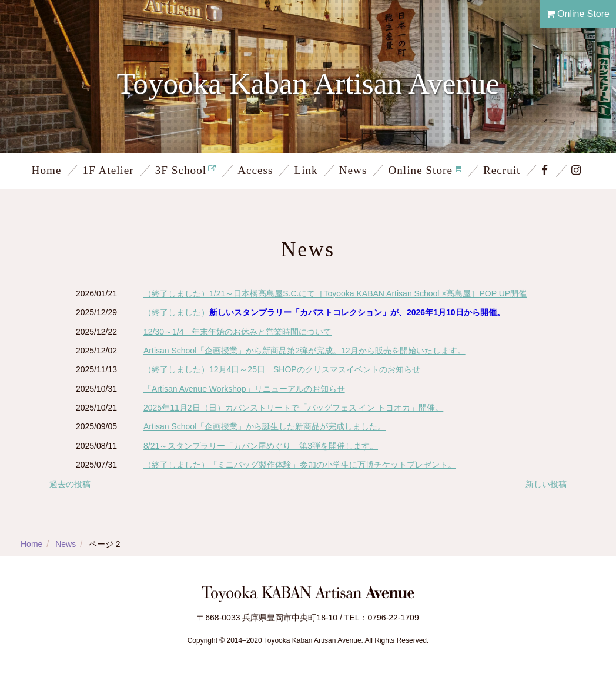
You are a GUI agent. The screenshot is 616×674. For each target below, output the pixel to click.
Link (306, 170)
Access (255, 170)
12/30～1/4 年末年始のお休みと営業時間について (238, 332)
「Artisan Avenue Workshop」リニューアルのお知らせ (244, 389)
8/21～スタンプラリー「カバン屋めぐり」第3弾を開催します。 (261, 446)
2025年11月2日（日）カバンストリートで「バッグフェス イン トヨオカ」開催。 (293, 408)
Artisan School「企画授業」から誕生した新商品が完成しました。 (265, 426)
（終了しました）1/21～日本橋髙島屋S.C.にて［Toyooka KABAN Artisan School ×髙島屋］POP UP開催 (335, 293)
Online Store (578, 14)
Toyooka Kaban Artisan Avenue (308, 83)
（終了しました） (324, 312)
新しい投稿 (546, 484)
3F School (181, 170)
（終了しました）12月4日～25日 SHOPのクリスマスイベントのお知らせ (282, 369)
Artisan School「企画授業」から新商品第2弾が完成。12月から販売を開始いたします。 (304, 351)
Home (47, 170)
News (353, 170)
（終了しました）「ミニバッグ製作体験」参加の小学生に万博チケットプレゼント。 (300, 465)
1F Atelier (108, 170)
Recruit (502, 170)
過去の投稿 (70, 484)
